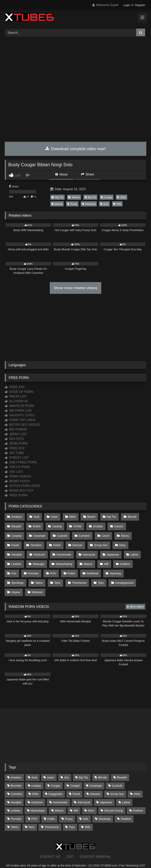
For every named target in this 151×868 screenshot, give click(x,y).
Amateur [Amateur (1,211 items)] (16, 767)
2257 (70, 847)
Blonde (128, 517)
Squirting (96, 566)
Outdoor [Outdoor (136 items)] (138, 800)
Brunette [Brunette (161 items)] (16, 775)
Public (53, 566)
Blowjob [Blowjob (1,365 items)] (122, 767)
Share (87, 174)
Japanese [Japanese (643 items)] (106, 792)
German (57, 541)
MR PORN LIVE (18, 411)
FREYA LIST (16, 396)
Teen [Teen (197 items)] (31, 817)
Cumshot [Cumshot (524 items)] (16, 784)
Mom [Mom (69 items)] (91, 800)
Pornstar (17, 566)
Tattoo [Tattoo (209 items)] (14, 817)
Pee (119, 558)
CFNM (75, 525)
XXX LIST (14, 472)
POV (36, 566)
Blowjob (16, 525)
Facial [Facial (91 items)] (76, 784)
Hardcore (17, 550)
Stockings (119, 566)
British (36, 525)
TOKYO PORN (17, 467)
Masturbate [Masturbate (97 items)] (38, 800)
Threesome (54, 575)
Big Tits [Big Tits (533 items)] (83, 767)
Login (127, 5)
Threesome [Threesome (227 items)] (52, 817)
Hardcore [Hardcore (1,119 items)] (37, 792)
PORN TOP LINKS (20, 420)
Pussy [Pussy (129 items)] (69, 809)
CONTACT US (50, 847)
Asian (53, 517)
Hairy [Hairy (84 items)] (137, 784)
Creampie (17, 533)
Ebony (100, 533)
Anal (35, 517)
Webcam (17, 583)
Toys (75, 575)
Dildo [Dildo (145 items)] (35, 784)
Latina (109, 550)
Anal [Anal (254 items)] (34, 767)
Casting (56, 525)
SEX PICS (14, 439)
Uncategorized (98, 575)
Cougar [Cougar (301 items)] (56, 775)
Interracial (65, 550)
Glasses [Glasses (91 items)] (95, 784)
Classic (115, 525)
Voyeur (122, 575)
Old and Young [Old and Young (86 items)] (113, 800)
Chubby (95, 525)
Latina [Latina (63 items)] (126, 792)
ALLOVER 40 (16, 401)
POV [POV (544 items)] (34, 809)
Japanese (88, 550)
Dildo (121, 197)
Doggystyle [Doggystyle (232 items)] (55, 784)
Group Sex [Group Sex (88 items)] (117, 784)
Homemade (41, 550)
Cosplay (136, 525)
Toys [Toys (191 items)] (72, 817)
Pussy (72, 204)
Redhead (89, 204)
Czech (81, 533)
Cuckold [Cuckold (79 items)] (117, 775)
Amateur (17, 517)
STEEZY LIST (17, 458)
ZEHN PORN (16, 444)
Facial (119, 533)
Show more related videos (75, 288)
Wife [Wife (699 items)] (87, 817)
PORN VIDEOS (18, 476)
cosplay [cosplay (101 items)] (36, 775)
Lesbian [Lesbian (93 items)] (16, 800)
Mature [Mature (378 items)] (59, 800)
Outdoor (101, 558)
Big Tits (58, 197)
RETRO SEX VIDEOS (22, 425)
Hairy (100, 541)
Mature (74, 197)
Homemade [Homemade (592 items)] (60, 792)
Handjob (120, 541)
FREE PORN (16, 495)
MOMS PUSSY (18, 481)
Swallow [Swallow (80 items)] (126, 809)
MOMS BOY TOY (19, 491)
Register (140, 5)
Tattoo (15, 575)
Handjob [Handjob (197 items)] (16, 792)
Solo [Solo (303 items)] (86, 809)
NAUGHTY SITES (20, 415)
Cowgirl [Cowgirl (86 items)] (75, 775)
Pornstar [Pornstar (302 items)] (16, 809)
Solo (104, 204)
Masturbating (42, 558)
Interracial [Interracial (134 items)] (84, 792)
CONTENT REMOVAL (95, 847)
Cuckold (39, 533)
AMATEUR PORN (19, 406)
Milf (83, 558)
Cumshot (61, 533)
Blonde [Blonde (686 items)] (103, 767)
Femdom (17, 541)
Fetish (37, 541)
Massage (17, 558)
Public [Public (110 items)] (51, 809)
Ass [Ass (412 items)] (66, 767)
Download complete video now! (75, 149)
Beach (89, 517)
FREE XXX (15, 387)
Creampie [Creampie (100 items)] (96, 775)
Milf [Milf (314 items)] (76, 800)
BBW (70, 517)
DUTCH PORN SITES (22, 486)
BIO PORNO (16, 429)
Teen (33, 575)
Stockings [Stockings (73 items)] (104, 809)
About (61, 174)
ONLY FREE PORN (21, 462)
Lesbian (129, 550)
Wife (117, 204)
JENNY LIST (16, 434)
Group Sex (80, 541)
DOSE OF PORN (19, 392)
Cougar (107, 197)
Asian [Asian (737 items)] (51, 767)
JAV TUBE (14, 453)
